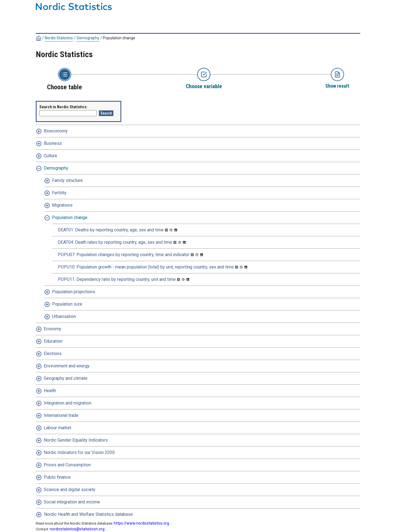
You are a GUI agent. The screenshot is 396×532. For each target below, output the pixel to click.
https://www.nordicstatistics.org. (142, 523)
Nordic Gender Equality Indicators (76, 440)
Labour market (57, 428)
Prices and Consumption (67, 465)
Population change (119, 38)
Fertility (59, 193)
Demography (88, 38)
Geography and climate (66, 378)
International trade (61, 415)
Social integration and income (72, 502)
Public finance (57, 477)
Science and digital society (70, 490)
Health (50, 391)
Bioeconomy (56, 131)
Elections (53, 354)
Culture (50, 156)
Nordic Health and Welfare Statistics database (88, 514)
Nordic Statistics (59, 38)
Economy (53, 329)
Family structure (67, 180)
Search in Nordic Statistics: (63, 107)
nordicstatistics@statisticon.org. (78, 529)
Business (53, 143)
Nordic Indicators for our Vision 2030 (79, 452)
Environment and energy (67, 366)
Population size (67, 304)
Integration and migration (68, 403)
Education (53, 341)
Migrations (62, 205)
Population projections (74, 292)
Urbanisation (64, 316)
